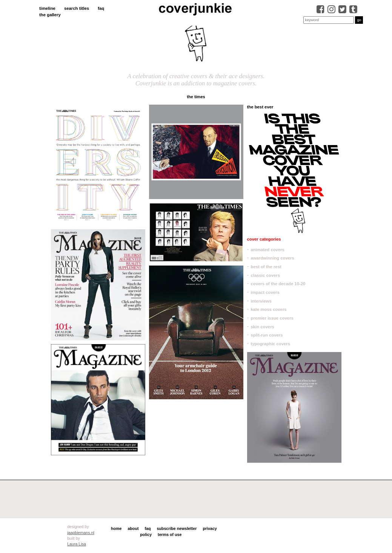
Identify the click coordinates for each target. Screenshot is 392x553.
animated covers (268, 250)
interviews (261, 301)
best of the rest (266, 267)
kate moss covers (269, 309)
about (133, 528)
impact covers (265, 292)
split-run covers (267, 335)
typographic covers (271, 344)
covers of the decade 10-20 (278, 284)
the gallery (50, 15)
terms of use (170, 534)
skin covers (263, 327)
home (116, 528)
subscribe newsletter (177, 528)
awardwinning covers (273, 258)
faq (101, 8)
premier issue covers (272, 318)
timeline (47, 8)
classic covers (265, 275)
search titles (77, 8)
